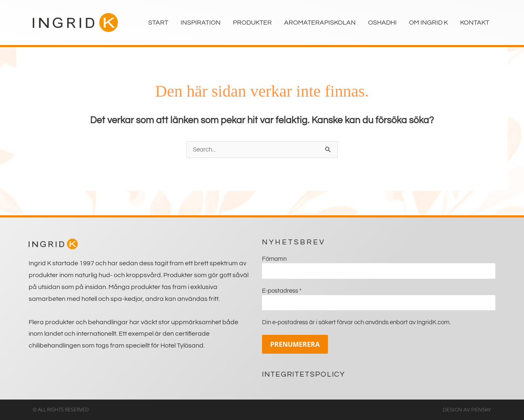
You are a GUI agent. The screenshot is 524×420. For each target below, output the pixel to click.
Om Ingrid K (428, 23)
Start (158, 23)
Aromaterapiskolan (320, 23)
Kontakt (475, 23)
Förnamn (274, 259)
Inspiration (201, 23)
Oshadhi (382, 23)
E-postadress (282, 291)
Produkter (252, 23)
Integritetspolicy (304, 374)
